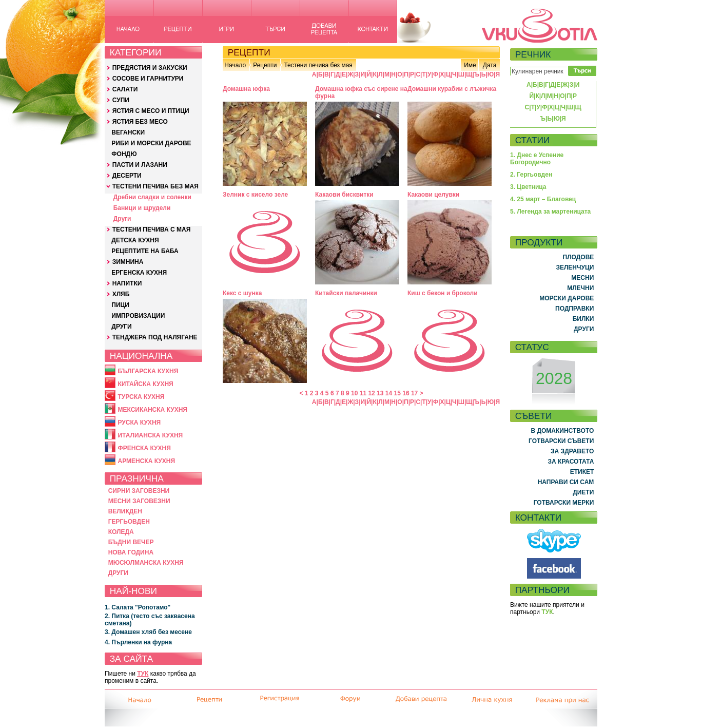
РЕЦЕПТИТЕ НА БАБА (145, 251)
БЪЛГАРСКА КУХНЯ (148, 371)
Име (470, 65)
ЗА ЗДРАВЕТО (572, 451)
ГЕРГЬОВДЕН (129, 522)
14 (389, 393)
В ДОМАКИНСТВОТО (562, 431)
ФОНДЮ (124, 154)
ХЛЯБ (121, 294)
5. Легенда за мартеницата (550, 212)
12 (371, 393)
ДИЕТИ (583, 492)
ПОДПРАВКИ (574, 309)
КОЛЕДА (121, 532)
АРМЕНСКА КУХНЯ (146, 461)
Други (122, 219)
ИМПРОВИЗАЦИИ (138, 316)
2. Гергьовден (531, 175)
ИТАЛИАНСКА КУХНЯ (150, 435)
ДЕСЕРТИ (127, 176)
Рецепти (265, 65)
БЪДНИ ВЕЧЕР (131, 542)
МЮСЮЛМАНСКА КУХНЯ (146, 563)
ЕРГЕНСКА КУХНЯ (139, 273)
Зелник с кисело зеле (255, 195)
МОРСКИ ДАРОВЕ (567, 298)
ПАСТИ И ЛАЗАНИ (140, 165)
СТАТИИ (533, 140)
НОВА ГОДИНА (131, 552)
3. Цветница (528, 187)
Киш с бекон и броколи (443, 293)
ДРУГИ (121, 327)
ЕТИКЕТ (582, 472)
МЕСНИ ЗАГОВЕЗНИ (139, 501)
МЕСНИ (582, 278)
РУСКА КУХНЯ (139, 423)
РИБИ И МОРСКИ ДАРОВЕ (151, 143)
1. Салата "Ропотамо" (138, 607)
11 (363, 393)
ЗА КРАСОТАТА (571, 462)
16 (406, 393)
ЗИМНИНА (128, 262)
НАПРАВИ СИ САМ (566, 482)
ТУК (143, 674)
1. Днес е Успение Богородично (537, 159)
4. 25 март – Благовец (543, 199)
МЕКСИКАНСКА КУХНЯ (152, 410)
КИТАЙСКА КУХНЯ (145, 384)
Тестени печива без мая (318, 65)
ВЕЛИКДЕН (125, 511)
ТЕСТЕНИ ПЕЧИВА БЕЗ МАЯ (155, 186)
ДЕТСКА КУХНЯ (135, 240)
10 (354, 393)
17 (414, 393)
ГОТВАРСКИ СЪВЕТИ (561, 441)
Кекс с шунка (242, 293)
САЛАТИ (125, 89)
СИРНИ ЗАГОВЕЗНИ (139, 491)
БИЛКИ (583, 319)
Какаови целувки (433, 195)
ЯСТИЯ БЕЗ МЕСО (140, 122)
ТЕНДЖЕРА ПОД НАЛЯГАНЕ (155, 337)
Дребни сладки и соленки (152, 197)
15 (397, 393)
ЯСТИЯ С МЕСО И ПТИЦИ (151, 111)
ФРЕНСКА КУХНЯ (144, 448)
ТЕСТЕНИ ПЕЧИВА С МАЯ (152, 229)
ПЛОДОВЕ (579, 257)
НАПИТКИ (127, 283)
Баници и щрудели (142, 208)
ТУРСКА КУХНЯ (141, 397)
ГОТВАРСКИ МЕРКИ (564, 503)
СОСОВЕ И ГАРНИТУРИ (148, 79)
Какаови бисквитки (344, 195)
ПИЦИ (120, 305)
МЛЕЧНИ (580, 288)
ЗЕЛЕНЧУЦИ (575, 267)
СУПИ (121, 100)
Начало (235, 65)
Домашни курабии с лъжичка (452, 89)
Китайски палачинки (346, 293)
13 (380, 393)
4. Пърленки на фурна (138, 642)
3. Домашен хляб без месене (148, 632)
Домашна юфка (246, 89)
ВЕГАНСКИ (128, 132)
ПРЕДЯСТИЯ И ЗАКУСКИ (150, 68)
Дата (490, 65)
